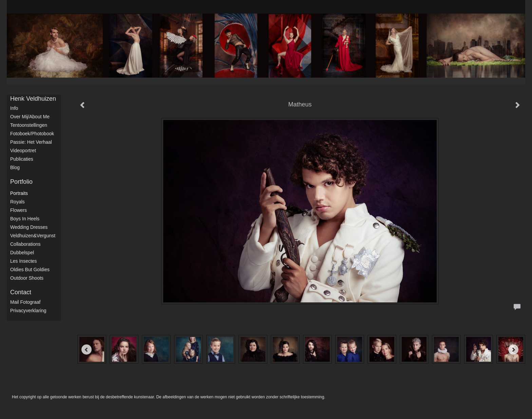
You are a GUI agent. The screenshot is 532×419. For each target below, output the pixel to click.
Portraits (19, 193)
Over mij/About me (30, 117)
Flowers (18, 210)
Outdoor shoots (27, 278)
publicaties (22, 159)
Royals (17, 202)
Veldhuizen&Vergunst (33, 236)
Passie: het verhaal (31, 142)
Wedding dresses (29, 227)
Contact (21, 292)
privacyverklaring (28, 311)
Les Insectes (24, 261)
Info (14, 108)
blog (15, 167)
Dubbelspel (22, 253)
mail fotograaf (25, 302)
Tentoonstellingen (29, 125)
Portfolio (21, 182)
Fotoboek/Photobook (32, 134)
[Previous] (87, 350)
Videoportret (23, 151)
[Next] (513, 350)
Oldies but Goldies (30, 270)
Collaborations (25, 244)
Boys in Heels (25, 219)
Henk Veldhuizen (33, 99)
